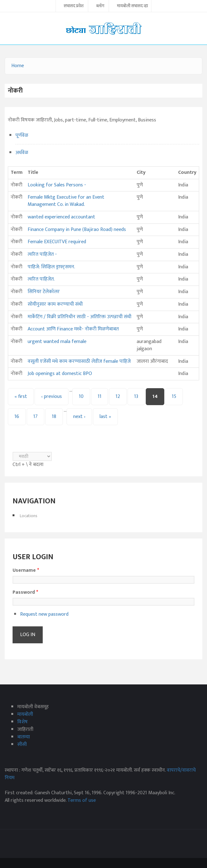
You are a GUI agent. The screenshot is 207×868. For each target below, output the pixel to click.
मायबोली (25, 714)
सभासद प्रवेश (74, 6)
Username (26, 571)
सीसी (22, 745)
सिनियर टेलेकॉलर (44, 292)
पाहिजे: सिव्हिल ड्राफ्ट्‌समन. (51, 267)
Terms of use (82, 800)
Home (18, 66)
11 (100, 396)
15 (174, 396)
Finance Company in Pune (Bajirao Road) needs (77, 230)
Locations (29, 516)
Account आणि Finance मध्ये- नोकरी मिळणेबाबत (73, 329)
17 (35, 417)
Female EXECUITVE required (57, 242)
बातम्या (24, 737)
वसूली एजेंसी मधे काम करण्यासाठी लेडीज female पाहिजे (79, 361)
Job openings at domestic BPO (60, 374)
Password (25, 592)
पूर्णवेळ (22, 135)
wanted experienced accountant (61, 217)
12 (118, 396)
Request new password (44, 614)
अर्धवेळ (22, 153)
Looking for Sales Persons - (57, 185)
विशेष (22, 722)
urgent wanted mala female (57, 342)
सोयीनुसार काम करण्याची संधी (55, 304)
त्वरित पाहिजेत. (41, 279)
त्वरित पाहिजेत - (42, 254)
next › (79, 417)
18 (54, 417)
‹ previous (52, 396)
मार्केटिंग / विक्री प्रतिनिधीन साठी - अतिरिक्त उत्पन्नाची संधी (79, 317)
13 (136, 396)
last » (105, 417)
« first (21, 396)
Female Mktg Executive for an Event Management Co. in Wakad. (66, 201)
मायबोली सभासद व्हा (132, 6)
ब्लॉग (100, 6)
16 (17, 417)
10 (81, 396)
